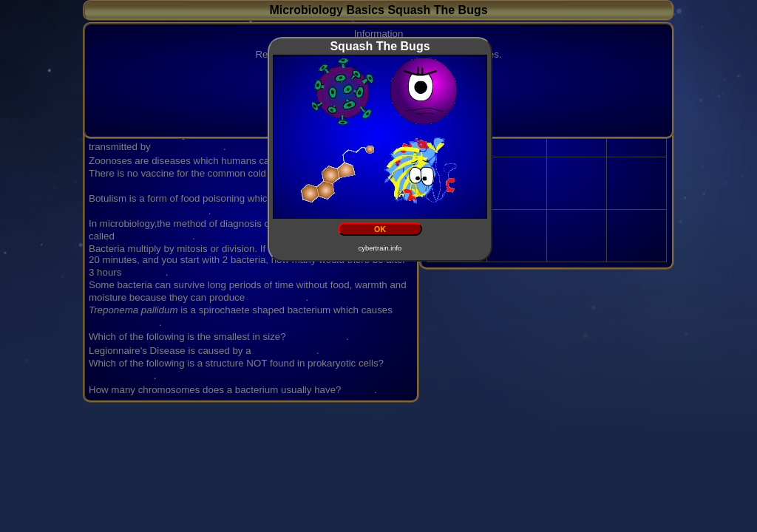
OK (380, 229)
